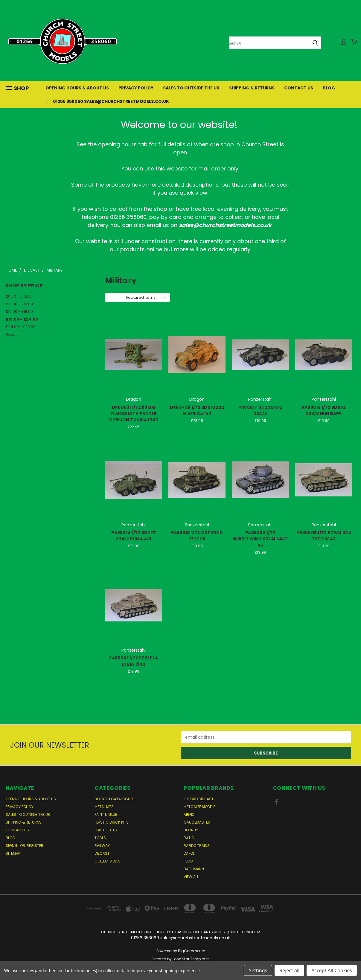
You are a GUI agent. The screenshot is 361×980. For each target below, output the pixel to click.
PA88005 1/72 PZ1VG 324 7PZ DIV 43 (324, 536)
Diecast (102, 853)
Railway (102, 846)
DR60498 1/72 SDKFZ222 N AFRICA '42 (197, 410)
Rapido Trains (197, 846)
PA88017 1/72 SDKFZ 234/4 (261, 410)
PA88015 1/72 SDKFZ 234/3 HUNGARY (324, 410)
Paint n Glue (106, 814)
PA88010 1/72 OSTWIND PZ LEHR (197, 536)
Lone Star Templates (191, 959)
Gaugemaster (197, 822)
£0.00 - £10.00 (19, 296)
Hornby (191, 830)
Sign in (13, 846)
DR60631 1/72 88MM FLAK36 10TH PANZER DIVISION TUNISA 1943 (134, 414)
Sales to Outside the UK (191, 88)
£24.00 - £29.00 (21, 327)
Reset (11, 334)
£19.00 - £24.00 (22, 319)
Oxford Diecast (199, 799)
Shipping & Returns (252, 88)
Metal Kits (104, 807)
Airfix (189, 814)
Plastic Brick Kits (112, 822)
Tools (100, 838)
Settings (258, 970)
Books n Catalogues (115, 799)
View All (191, 877)
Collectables (108, 861)
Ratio (189, 838)
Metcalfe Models (200, 807)
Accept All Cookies (332, 970)
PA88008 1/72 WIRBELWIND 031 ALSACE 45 (260, 539)
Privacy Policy (136, 88)
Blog (329, 88)
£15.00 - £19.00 (19, 311)
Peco (188, 861)
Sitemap (13, 853)
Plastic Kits (106, 830)
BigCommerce (191, 951)
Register (35, 846)
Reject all (289, 970)
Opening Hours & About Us (77, 88)
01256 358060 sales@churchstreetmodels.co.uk (111, 101)
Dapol (189, 853)
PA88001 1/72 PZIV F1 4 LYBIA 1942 (134, 661)
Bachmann (194, 869)
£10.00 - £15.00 (19, 304)
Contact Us (299, 88)
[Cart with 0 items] (354, 42)
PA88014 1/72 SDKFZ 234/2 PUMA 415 (134, 536)
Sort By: (116, 297)
